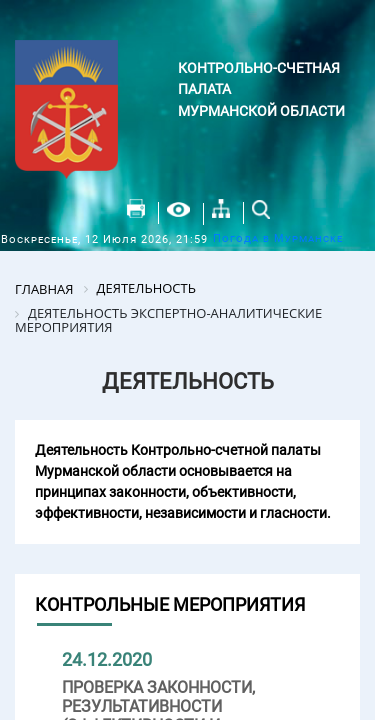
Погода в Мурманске (278, 238)
